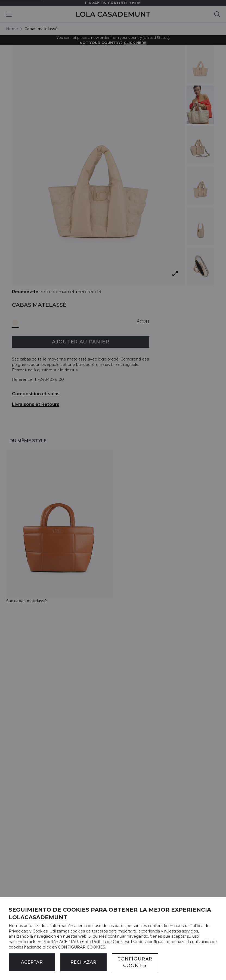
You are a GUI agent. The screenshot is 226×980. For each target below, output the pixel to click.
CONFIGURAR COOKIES (135, 962)
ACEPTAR (32, 962)
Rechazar (83, 962)
